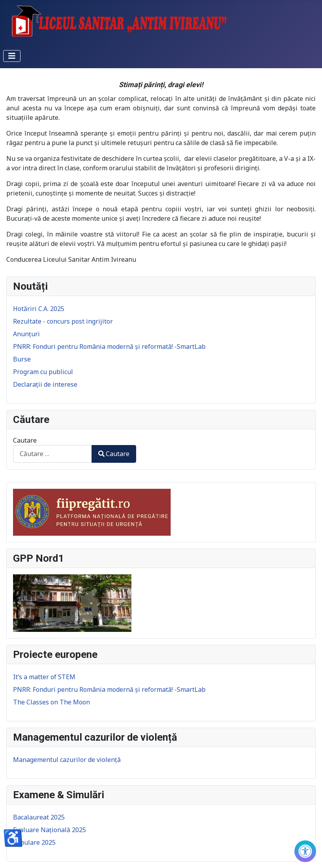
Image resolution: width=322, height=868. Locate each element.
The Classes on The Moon (51, 702)
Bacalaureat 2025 (39, 817)
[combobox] (52, 454)
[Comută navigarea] (12, 56)
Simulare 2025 (34, 842)
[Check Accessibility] (305, 851)
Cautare (25, 440)
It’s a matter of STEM (44, 677)
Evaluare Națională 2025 (50, 830)
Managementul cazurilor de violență (67, 760)
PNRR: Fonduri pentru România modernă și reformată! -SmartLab (109, 689)
